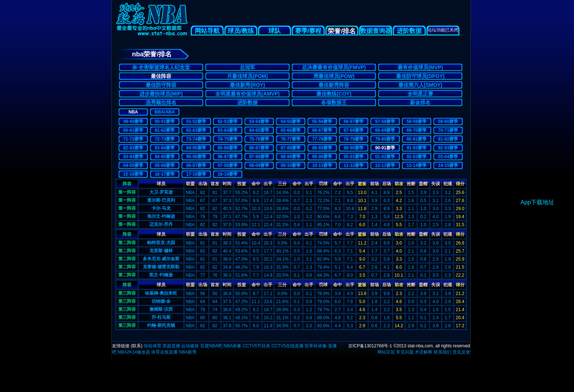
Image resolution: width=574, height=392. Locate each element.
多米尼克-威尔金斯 (161, 259)
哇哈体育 (153, 346)
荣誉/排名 (342, 31)
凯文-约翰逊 (161, 275)
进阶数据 (409, 31)
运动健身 (190, 346)
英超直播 (171, 346)
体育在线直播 (164, 352)
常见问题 (405, 352)
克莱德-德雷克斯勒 (161, 267)
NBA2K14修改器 (134, 352)
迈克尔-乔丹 (161, 224)
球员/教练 (241, 31)
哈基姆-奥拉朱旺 (161, 293)
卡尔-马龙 (161, 208)
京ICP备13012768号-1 (370, 346)
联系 (137, 346)
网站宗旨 (386, 352)
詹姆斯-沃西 (161, 309)
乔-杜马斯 (161, 317)
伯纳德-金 (161, 301)
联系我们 (443, 352)
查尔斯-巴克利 (161, 200)
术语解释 (424, 352)
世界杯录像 (316, 346)
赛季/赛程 (308, 31)
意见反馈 (461, 352)
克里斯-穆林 (161, 251)
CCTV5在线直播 (287, 346)
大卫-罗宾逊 (161, 192)
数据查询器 (376, 31)
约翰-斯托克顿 (161, 325)
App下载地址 (537, 202)
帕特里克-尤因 (161, 243)
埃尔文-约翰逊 (161, 216)
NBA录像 (233, 346)
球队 (275, 31)
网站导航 (207, 31)
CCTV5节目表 (256, 346)
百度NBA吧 (211, 346)
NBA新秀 (188, 352)
